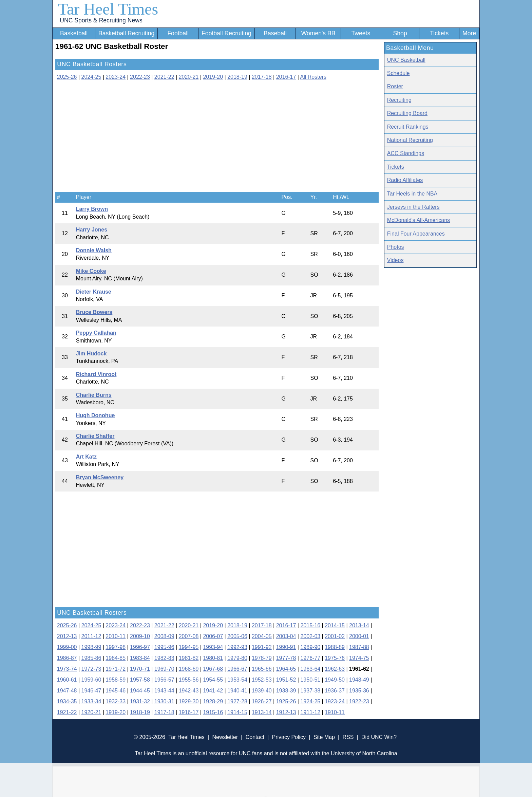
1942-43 (189, 691)
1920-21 (91, 712)
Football (178, 33)
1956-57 (164, 680)
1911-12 (310, 712)
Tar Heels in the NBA (412, 194)
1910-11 (335, 712)
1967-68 (213, 669)
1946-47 (91, 691)
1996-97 (140, 647)
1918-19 (140, 712)
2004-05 (262, 636)
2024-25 (91, 77)
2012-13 (67, 636)
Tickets (439, 33)
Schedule (398, 73)
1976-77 (310, 658)
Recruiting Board (407, 113)
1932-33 (116, 701)
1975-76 (335, 658)
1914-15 (237, 712)
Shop (400, 33)
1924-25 (310, 701)
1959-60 (91, 680)
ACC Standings (406, 153)
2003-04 (286, 636)
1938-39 (286, 691)
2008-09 (164, 636)
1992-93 (237, 647)
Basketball (74, 33)
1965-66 (262, 669)
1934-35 (67, 701)
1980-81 (213, 658)
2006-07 (213, 636)
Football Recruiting (226, 33)
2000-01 (359, 636)
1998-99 (91, 647)
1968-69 (189, 669)
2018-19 (237, 77)
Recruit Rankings (408, 127)
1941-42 (213, 691)
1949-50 (335, 680)
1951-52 (286, 680)
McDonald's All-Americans (419, 220)
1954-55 (213, 680)
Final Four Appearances (416, 234)
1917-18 (164, 712)
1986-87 (67, 658)
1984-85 (116, 658)
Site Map (324, 737)
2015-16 (310, 625)
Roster (395, 86)
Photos (396, 247)
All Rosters (313, 77)
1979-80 (237, 658)
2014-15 (335, 625)
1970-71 (140, 669)
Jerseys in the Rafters (413, 207)
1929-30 (189, 701)
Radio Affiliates (405, 180)
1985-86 (91, 658)
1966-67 (237, 669)
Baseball (275, 33)
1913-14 (262, 712)
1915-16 (213, 712)
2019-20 (213, 77)
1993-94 (213, 647)
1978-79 (262, 658)
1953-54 (237, 680)
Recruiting (399, 100)
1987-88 (359, 647)
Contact (255, 737)
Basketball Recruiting (126, 33)
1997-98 (116, 647)
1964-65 (286, 669)
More (469, 33)
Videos (395, 260)
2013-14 (359, 625)
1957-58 (140, 680)
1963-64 (310, 669)
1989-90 (310, 647)
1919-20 (116, 712)
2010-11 (116, 636)
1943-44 (164, 691)
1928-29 (213, 701)
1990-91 (286, 647)
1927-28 (237, 701)
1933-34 (91, 701)
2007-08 (189, 636)
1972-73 (91, 669)
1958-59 (116, 680)
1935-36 (359, 691)
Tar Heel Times (108, 9)
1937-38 (310, 691)
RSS (348, 737)
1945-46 (116, 691)
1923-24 (335, 701)
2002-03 (310, 636)
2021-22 (164, 77)
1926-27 (262, 701)
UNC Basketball (406, 60)
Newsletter (225, 737)
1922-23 (359, 701)
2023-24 (116, 77)
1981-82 (189, 658)
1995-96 (164, 647)
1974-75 (359, 658)
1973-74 (67, 669)
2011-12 (91, 636)
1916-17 (189, 712)
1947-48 (67, 691)
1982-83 (164, 658)
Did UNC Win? (379, 737)
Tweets (361, 33)
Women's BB (318, 33)
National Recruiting (410, 140)
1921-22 (67, 712)
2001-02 (335, 636)
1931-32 (140, 701)
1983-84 (140, 658)
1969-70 (164, 669)
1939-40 (262, 691)
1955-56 (189, 680)
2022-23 (140, 77)
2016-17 (286, 77)
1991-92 (262, 647)
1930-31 (164, 701)
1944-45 (140, 691)
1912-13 (286, 712)
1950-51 (310, 680)
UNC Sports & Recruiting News (101, 20)
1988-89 (335, 647)
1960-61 (67, 680)
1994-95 (189, 647)
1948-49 (359, 680)
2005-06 (237, 636)
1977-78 (286, 658)
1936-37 (335, 691)
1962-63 (335, 669)
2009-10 (140, 636)
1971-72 (116, 669)
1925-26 (286, 701)
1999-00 (67, 647)
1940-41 (237, 691)
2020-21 (189, 77)
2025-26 (67, 77)
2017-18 (262, 77)
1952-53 (262, 680)
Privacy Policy (289, 737)
